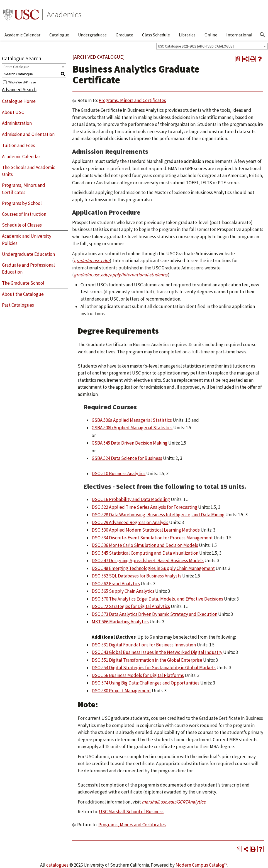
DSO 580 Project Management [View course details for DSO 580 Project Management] (121, 691)
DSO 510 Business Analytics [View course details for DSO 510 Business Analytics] (119, 473)
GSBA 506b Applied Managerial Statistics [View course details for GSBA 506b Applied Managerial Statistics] (132, 428)
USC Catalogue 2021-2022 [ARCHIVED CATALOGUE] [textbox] (196, 46)
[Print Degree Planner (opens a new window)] (238, 59)
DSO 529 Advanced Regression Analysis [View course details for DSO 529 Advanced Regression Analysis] (130, 522)
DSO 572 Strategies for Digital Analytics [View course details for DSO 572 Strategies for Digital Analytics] (131, 606)
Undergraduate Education (28, 254)
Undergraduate (92, 35)
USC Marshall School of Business (131, 812)
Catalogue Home (19, 101)
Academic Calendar (22, 35)
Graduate (124, 35)
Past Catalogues (18, 305)
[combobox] (212, 46)
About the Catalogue (23, 294)
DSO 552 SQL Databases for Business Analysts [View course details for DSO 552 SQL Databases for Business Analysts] (137, 576)
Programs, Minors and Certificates (24, 189)
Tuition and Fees (19, 145)
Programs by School (22, 203)
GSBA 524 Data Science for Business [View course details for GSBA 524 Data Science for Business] (127, 458)
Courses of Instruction (24, 214)
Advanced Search (19, 90)
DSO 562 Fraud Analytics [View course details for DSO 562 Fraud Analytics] (116, 584)
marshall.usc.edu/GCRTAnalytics (174, 802)
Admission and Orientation (28, 134)
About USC (13, 112)
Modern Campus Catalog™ (201, 865)
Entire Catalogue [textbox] (16, 67)
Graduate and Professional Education (28, 269)
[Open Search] (262, 35)
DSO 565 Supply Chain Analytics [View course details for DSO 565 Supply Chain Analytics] (123, 591)
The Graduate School (23, 283)
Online (211, 35)
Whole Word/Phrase (22, 82)
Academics (64, 14)
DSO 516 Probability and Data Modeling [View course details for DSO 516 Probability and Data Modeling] (131, 499)
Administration (17, 123)
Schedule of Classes (22, 225)
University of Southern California (21, 14)
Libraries (187, 35)
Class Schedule (156, 35)
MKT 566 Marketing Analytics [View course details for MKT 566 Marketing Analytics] (120, 622)
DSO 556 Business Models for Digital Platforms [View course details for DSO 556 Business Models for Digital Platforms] (138, 675)
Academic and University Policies (27, 240)
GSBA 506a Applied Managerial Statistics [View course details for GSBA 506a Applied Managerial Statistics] (132, 420)
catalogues (57, 865)
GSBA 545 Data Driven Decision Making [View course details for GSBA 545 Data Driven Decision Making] (130, 443)
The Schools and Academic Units (29, 171)
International (239, 35)
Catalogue (59, 35)
